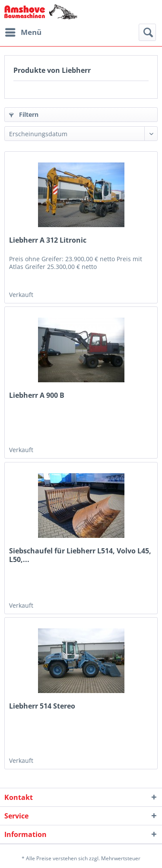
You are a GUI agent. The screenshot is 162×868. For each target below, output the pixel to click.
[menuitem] (23, 32)
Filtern (24, 114)
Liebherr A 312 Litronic (48, 240)
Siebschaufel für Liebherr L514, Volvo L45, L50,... (80, 555)
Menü (23, 31)
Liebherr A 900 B (37, 395)
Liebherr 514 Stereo (42, 706)
